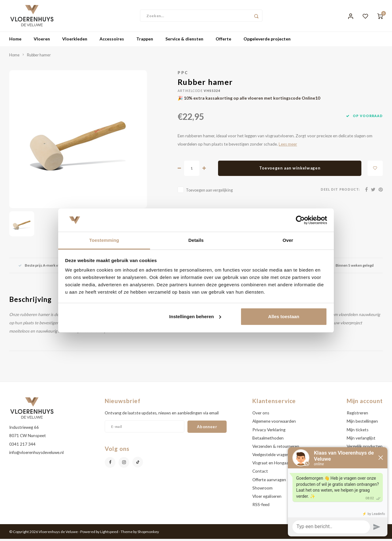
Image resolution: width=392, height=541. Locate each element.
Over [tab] (288, 240)
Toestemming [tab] (104, 240)
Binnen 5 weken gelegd (351, 267)
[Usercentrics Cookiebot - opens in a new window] (300, 220)
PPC (183, 75)
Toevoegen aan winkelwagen (290, 170)
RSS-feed (261, 507)
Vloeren (42, 41)
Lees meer (288, 146)
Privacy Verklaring (269, 432)
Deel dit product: (340, 192)
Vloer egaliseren (267, 498)
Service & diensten (184, 41)
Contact (260, 474)
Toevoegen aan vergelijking (209, 192)
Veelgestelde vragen (271, 457)
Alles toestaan (284, 316)
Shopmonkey (148, 534)
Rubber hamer (39, 57)
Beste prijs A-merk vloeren (44, 267)
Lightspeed (109, 534)
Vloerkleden (75, 41)
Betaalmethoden (268, 440)
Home (15, 41)
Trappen (145, 41)
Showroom (262, 490)
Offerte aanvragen (269, 482)
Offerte (223, 41)
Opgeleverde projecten (267, 41)
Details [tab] (196, 240)
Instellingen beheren (195, 316)
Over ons (261, 415)
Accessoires (112, 41)
